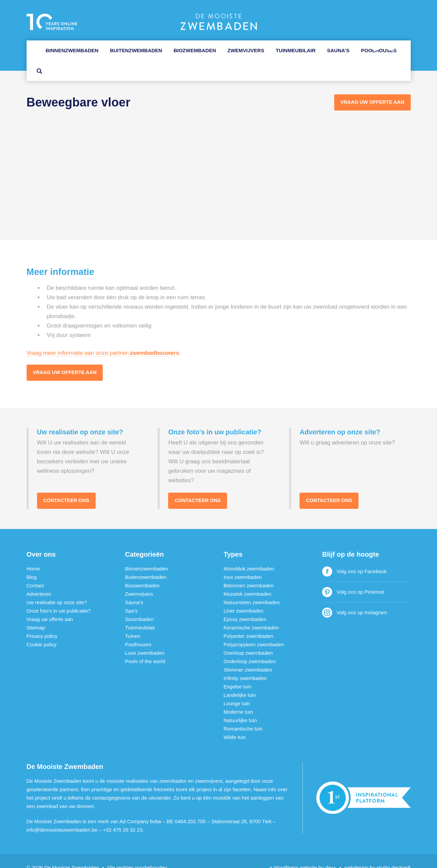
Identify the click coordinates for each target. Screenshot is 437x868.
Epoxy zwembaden (245, 606)
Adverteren (39, 581)
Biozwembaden (195, 50)
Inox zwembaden (243, 564)
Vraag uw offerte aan (66, 359)
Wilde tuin (235, 724)
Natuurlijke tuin (240, 707)
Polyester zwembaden (249, 623)
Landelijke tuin (240, 682)
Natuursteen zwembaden (252, 590)
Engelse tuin (238, 674)
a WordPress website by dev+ (303, 855)
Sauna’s (338, 50)
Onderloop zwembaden (250, 648)
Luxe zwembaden (145, 640)
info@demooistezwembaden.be (62, 817)
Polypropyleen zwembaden (254, 632)
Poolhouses (379, 50)
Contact (35, 573)
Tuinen (133, 623)
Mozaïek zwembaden (248, 581)
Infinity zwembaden (245, 665)
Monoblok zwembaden (249, 556)
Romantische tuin (243, 716)
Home (33, 556)
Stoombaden (139, 606)
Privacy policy (42, 623)
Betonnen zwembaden (249, 573)
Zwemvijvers (246, 50)
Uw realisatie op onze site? (57, 590)
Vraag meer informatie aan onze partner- (78, 339)
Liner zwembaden (244, 598)
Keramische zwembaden (251, 615)
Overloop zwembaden (248, 640)
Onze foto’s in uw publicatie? (59, 598)
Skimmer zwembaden (248, 657)
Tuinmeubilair (295, 50)
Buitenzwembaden (136, 50)
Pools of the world (145, 648)
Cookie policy (42, 632)
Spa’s (131, 598)
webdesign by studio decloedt (378, 855)
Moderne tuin (239, 699)
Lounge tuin (237, 691)
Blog (32, 564)
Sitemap (36, 615)
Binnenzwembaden (72, 50)
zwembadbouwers (154, 339)
